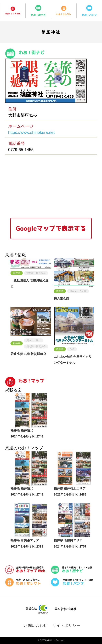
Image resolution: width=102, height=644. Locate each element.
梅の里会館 (61, 298)
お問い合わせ (36, 625)
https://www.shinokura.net (32, 132)
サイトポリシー (66, 625)
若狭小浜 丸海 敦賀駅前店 (28, 354)
